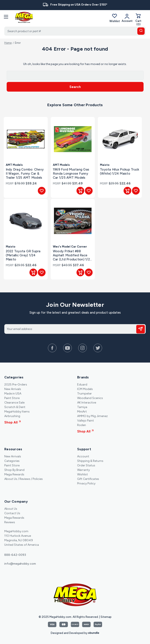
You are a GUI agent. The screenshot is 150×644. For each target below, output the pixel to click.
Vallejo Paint (86, 421)
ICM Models (85, 389)
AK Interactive (87, 403)
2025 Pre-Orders (16, 385)
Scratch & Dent (15, 407)
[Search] (75, 31)
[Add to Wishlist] (42, 191)
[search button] (141, 31)
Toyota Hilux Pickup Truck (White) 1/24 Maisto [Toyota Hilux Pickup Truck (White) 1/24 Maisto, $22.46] (119, 172)
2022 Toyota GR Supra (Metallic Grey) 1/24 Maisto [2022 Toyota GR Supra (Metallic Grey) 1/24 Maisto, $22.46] (23, 255)
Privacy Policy (86, 483)
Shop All (13, 422)
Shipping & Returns (90, 461)
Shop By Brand (14, 470)
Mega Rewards (14, 474)
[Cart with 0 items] (138, 19)
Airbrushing (12, 416)
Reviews (10, 522)
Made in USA (13, 394)
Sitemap (106, 617)
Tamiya (82, 407)
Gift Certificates (88, 479)
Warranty (83, 470)
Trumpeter (84, 394)
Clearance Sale (14, 403)
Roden (82, 425)
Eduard (82, 385)
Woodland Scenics (90, 398)
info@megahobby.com (20, 564)
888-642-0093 (15, 555)
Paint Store (12, 398)
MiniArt (82, 412)
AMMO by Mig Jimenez (92, 416)
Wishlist (115, 18)
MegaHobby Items (17, 412)
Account (83, 456)
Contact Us (12, 513)
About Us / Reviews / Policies (24, 479)
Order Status (86, 465)
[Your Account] (127, 18)
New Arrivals (13, 389)
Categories (12, 461)
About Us (11, 509)
